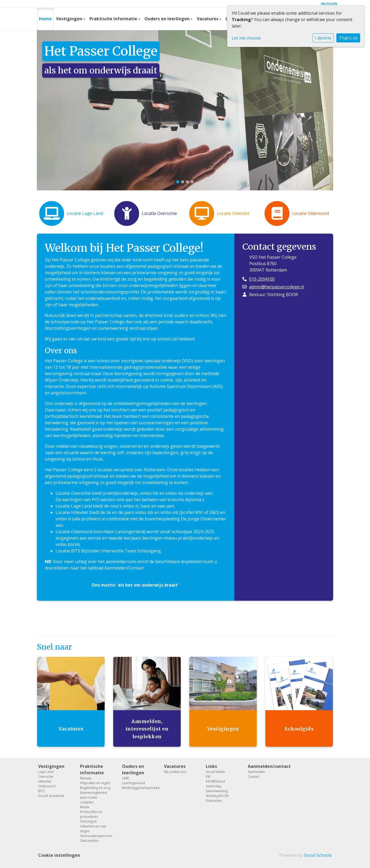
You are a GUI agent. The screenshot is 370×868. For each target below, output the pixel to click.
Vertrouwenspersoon (96, 836)
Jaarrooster (89, 797)
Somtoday (214, 786)
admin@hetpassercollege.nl (277, 287)
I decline (323, 38)
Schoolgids (88, 821)
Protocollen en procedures (91, 814)
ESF (208, 777)
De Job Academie (51, 796)
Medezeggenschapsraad (139, 788)
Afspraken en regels (95, 783)
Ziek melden (89, 841)
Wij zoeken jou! (175, 772)
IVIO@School (215, 781)
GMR (125, 778)
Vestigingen (70, 19)
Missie (85, 807)
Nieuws (86, 778)
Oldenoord (47, 786)
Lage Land (46, 772)
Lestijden (87, 802)
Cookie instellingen (59, 855)
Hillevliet (45, 781)
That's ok (348, 38)
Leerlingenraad (133, 783)
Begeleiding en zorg (95, 788)
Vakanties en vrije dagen (93, 829)
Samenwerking (217, 791)
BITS (41, 791)
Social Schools (318, 855)
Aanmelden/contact (265, 766)
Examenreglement (94, 793)
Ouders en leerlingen (168, 19)
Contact (254, 777)
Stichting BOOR (217, 796)
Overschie (46, 777)
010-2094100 (262, 279)
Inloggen (329, 4)
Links (211, 766)
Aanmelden (256, 772)
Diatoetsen (214, 801)
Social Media (215, 772)
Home (45, 19)
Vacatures (208, 19)
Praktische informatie (114, 19)
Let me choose (246, 38)
